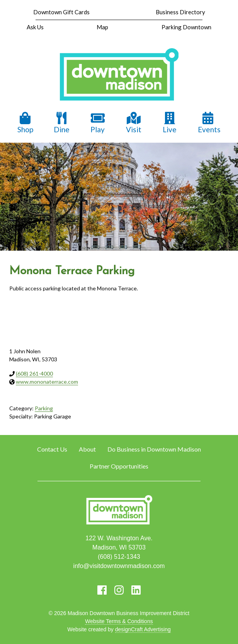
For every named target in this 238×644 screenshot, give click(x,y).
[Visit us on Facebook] (102, 590)
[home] (119, 75)
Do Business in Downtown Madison (154, 449)
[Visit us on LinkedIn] (136, 590)
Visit (134, 123)
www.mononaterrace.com (47, 382)
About (87, 449)
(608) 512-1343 (119, 557)
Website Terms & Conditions (119, 621)
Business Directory (180, 12)
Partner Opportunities (119, 466)
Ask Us (35, 27)
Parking (44, 408)
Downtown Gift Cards (61, 12)
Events (209, 123)
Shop (25, 123)
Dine (62, 123)
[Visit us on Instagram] (119, 590)
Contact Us (52, 449)
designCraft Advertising (143, 629)
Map (102, 27)
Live (170, 123)
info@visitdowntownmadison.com (119, 566)
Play (98, 123)
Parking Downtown (186, 27)
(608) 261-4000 (34, 373)
